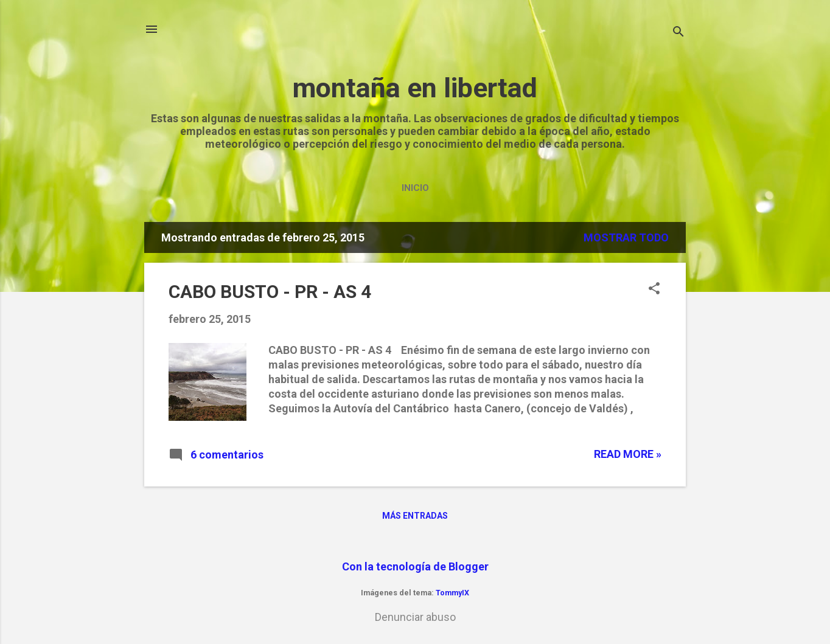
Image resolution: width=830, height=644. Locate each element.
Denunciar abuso (415, 617)
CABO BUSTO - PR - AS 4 (270, 292)
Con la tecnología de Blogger (415, 566)
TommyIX (452, 593)
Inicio (415, 188)
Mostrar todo (626, 237)
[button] (654, 290)
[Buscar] (678, 33)
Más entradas (415, 516)
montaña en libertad (415, 88)
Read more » (628, 454)
